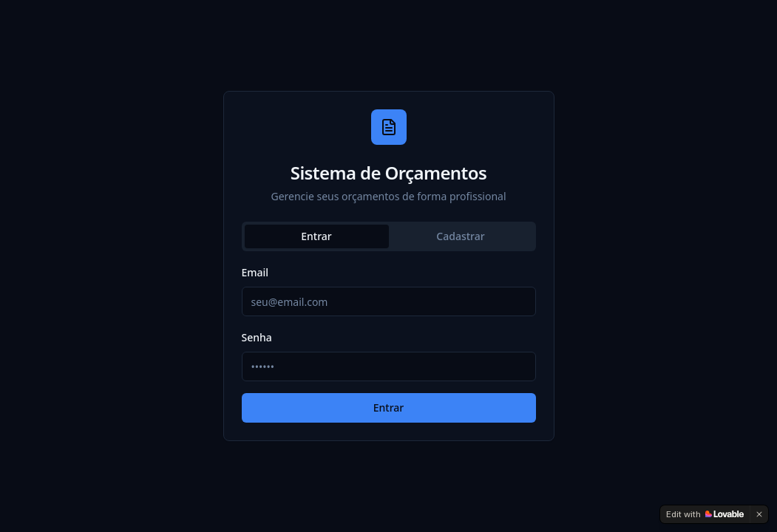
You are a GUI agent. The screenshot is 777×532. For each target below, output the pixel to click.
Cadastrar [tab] (460, 236)
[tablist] (389, 236)
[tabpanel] (389, 343)
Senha (257, 337)
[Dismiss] (759, 514)
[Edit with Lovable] (705, 514)
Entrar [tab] (316, 236)
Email (255, 272)
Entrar (389, 407)
